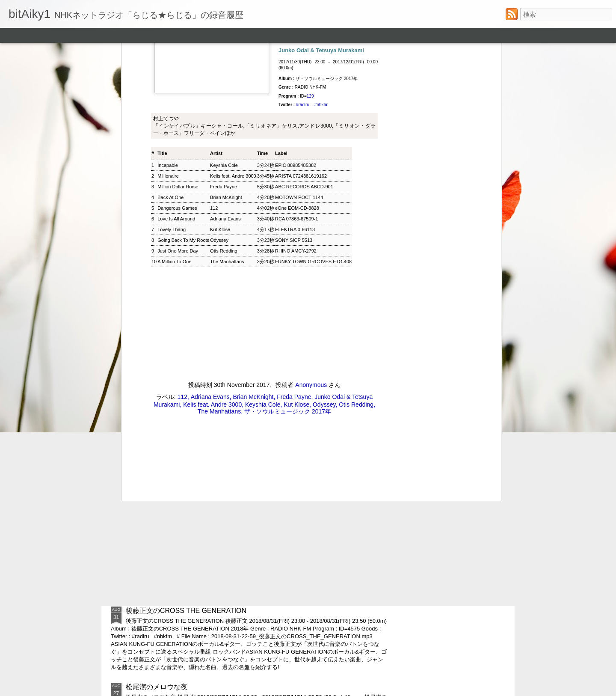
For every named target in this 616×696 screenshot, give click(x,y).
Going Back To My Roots (183, 82)
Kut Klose (220, 71)
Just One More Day (178, 92)
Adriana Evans (225, 60)
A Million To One (174, 103)
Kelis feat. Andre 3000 (212, 246)
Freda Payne (294, 238)
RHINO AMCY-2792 (296, 92)
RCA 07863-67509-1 (296, 60)
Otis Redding (224, 92)
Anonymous (311, 226)
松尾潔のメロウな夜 (157, 687)
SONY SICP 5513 (294, 82)
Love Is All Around (176, 60)
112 (214, 50)
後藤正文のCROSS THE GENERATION (186, 611)
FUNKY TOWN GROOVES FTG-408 (313, 103)
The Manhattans (227, 103)
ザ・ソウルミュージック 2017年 (288, 253)
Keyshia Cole (263, 246)
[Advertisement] (264, 309)
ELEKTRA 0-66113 (295, 71)
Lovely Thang (172, 71)
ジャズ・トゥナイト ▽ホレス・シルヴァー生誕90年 (206, 497)
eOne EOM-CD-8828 (297, 50)
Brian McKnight (253, 238)
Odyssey (219, 82)
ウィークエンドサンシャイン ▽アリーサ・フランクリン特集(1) (223, 558)
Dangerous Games (177, 50)
